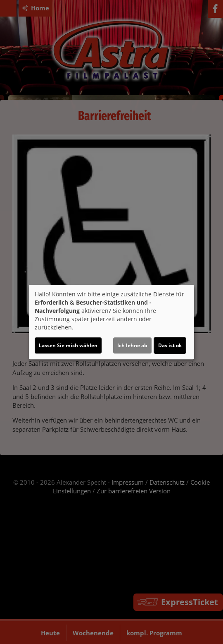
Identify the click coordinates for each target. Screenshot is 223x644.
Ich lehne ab (132, 345)
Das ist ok (170, 345)
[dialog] (111, 322)
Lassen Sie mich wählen (68, 345)
